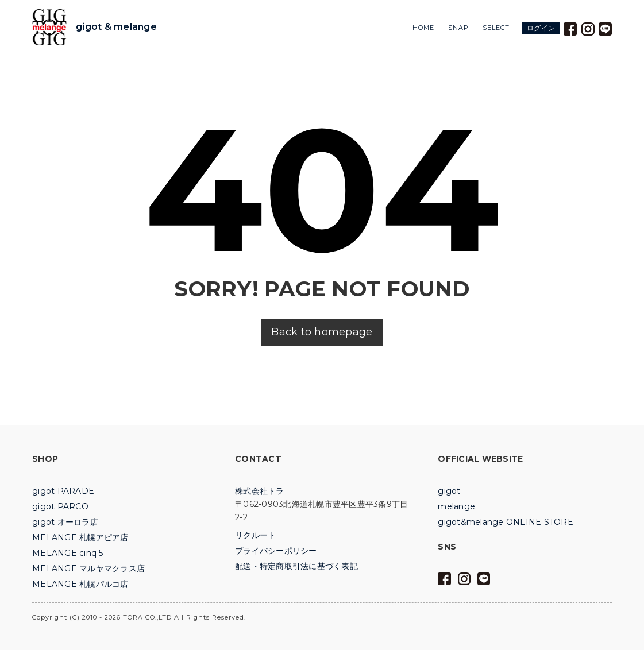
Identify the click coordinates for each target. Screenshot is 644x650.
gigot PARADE (63, 491)
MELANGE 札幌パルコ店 (80, 584)
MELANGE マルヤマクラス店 (88, 568)
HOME (423, 28)
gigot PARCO (60, 506)
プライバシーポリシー (276, 551)
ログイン (541, 28)
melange (456, 506)
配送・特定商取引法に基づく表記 (296, 566)
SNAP (458, 28)
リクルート (255, 535)
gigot (449, 491)
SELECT (496, 28)
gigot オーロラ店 (65, 522)
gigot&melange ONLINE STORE (506, 522)
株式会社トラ (260, 491)
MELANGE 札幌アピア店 (80, 537)
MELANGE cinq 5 (68, 553)
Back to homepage (322, 332)
